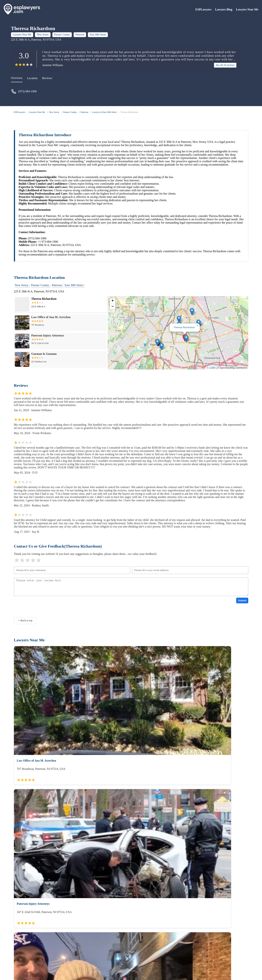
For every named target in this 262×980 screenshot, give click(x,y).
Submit (242, 601)
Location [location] (32, 78)
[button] (186, 339)
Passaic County (62, 35)
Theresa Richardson (129, 112)
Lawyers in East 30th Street (104, 112)
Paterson (80, 35)
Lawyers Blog (224, 9)
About (18, 956)
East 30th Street (98, 35)
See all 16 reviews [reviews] (225, 65)
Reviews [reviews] (47, 78)
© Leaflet (211, 368)
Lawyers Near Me (247, 9)
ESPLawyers (203, 9)
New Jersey (43, 35)
